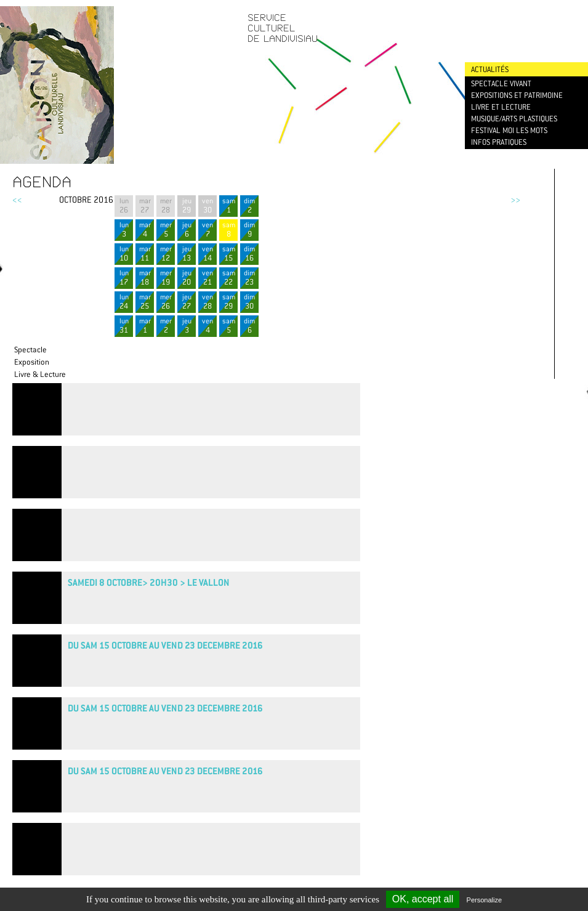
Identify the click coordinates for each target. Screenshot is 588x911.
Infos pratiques (499, 142)
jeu (187, 205)
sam (228, 205)
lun (124, 229)
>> (515, 200)
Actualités (490, 69)
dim (249, 205)
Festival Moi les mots (509, 130)
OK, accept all (423, 899)
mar (145, 229)
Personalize (484, 900)
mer (166, 229)
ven (207, 205)
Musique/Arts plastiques (514, 119)
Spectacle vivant (501, 83)
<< (17, 200)
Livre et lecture (501, 107)
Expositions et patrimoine (517, 95)
